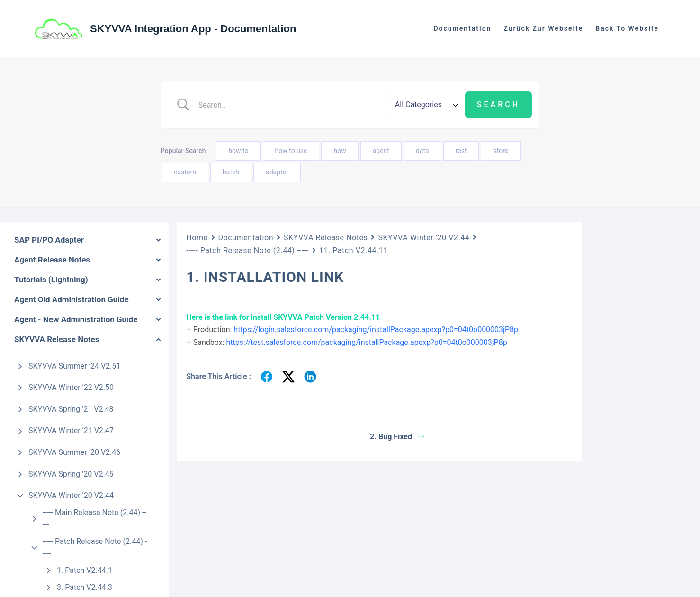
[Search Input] (288, 105)
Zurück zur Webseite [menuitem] (543, 28)
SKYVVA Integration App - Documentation (193, 29)
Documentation (246, 238)
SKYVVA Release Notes (326, 238)
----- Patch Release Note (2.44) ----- (95, 547)
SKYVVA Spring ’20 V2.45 (71, 474)
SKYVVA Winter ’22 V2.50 (71, 387)
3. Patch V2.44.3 (85, 587)
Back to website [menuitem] (627, 28)
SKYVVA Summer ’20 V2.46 (74, 452)
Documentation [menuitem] (462, 28)
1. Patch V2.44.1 (85, 570)
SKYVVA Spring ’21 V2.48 (71, 409)
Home (197, 238)
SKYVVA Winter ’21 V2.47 (71, 430)
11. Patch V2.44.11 (354, 250)
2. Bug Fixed (397, 437)
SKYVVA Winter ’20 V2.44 (71, 495)
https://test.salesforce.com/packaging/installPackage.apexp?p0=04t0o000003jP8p (367, 342)
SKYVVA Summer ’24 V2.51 (74, 366)
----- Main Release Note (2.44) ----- (94, 519)
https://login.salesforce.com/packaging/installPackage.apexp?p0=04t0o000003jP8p (376, 330)
